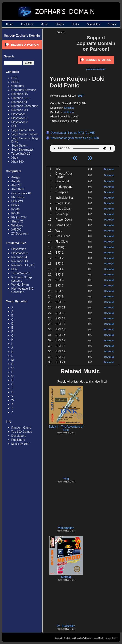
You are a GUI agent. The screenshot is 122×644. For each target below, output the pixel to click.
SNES (15, 82)
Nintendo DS (20, 94)
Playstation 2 (20, 118)
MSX (14, 269)
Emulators (27, 24)
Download (109, 169)
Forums (61, 32)
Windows (17, 225)
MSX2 (15, 205)
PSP (14, 126)
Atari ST (17, 185)
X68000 (16, 230)
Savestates (93, 24)
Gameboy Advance (24, 90)
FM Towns (18, 197)
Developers (19, 436)
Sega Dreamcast (22, 150)
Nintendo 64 (19, 102)
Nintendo (69, 108)
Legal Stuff (98, 638)
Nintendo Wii (20, 110)
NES (14, 78)
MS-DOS (17, 201)
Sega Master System (25, 134)
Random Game (21, 428)
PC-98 (15, 213)
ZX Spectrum (20, 234)
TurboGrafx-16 (21, 154)
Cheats (112, 24)
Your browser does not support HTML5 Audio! (82, 147)
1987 (81, 96)
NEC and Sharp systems (22, 279)
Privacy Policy (111, 638)
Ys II (66, 479)
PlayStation (19, 249)
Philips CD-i (19, 217)
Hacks (75, 24)
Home (10, 24)
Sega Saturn (19, 146)
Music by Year (20, 444)
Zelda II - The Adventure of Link (66, 428)
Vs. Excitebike (66, 626)
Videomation (66, 528)
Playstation (18, 114)
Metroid (66, 577)
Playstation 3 (20, 122)
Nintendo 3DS (20, 98)
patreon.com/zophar (96, 69)
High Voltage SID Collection (22, 290)
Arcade (16, 181)
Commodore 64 (21, 193)
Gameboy (18, 86)
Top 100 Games (22, 432)
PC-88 (15, 209)
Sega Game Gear (23, 130)
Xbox (15, 158)
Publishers (18, 440)
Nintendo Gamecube (25, 106)
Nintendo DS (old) (23, 265)
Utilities (60, 24)
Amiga (15, 177)
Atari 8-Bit (18, 189)
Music (44, 24)
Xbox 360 (18, 162)
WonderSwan (20, 285)
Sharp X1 (17, 221)
